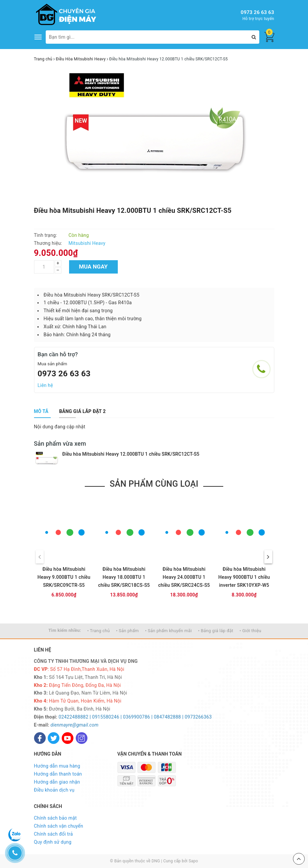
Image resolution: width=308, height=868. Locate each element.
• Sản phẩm (127, 631)
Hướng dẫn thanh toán (58, 774)
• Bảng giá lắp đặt (216, 631)
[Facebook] (40, 738)
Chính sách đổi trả (54, 834)
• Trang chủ (99, 631)
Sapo (193, 861)
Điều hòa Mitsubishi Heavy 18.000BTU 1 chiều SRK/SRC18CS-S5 (124, 577)
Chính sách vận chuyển (59, 826)
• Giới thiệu (250, 631)
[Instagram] (82, 738)
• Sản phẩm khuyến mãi (169, 631)
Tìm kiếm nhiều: (65, 630)
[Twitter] (54, 738)
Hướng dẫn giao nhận (57, 782)
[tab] (41, 411)
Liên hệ (45, 385)
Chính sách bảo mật (55, 818)
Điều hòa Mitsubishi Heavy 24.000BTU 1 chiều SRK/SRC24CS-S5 (184, 577)
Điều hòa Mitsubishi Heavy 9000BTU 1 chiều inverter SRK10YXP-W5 (244, 577)
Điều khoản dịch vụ (54, 790)
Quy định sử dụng (53, 842)
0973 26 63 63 (257, 12)
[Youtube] (68, 738)
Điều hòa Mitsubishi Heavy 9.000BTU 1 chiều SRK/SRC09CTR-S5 (64, 577)
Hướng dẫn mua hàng (57, 766)
